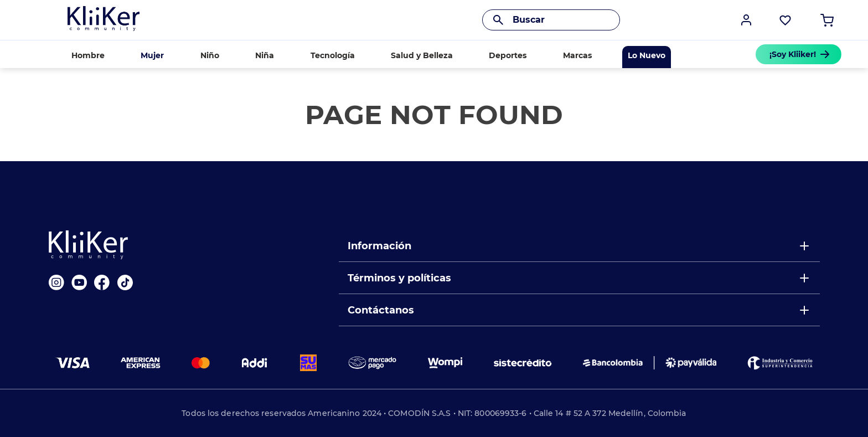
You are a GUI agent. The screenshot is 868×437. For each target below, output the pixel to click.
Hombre (88, 55)
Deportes (508, 55)
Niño (210, 55)
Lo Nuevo (647, 55)
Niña (265, 55)
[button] (746, 20)
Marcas (577, 55)
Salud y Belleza (422, 55)
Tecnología (333, 55)
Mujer (152, 55)
